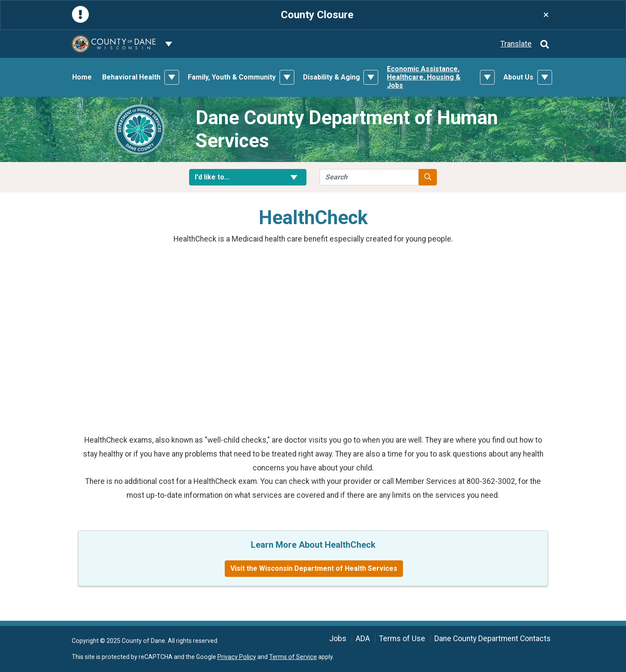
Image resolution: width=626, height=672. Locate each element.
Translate (516, 44)
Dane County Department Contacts (493, 639)
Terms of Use (402, 639)
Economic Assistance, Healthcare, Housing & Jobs (424, 77)
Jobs (338, 639)
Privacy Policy (237, 657)
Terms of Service (293, 657)
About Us (518, 77)
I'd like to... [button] (248, 177)
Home (82, 77)
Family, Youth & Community (232, 77)
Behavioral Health (131, 77)
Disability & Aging (331, 77)
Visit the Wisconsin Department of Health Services (314, 568)
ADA (363, 639)
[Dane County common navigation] (169, 44)
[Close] (546, 15)
